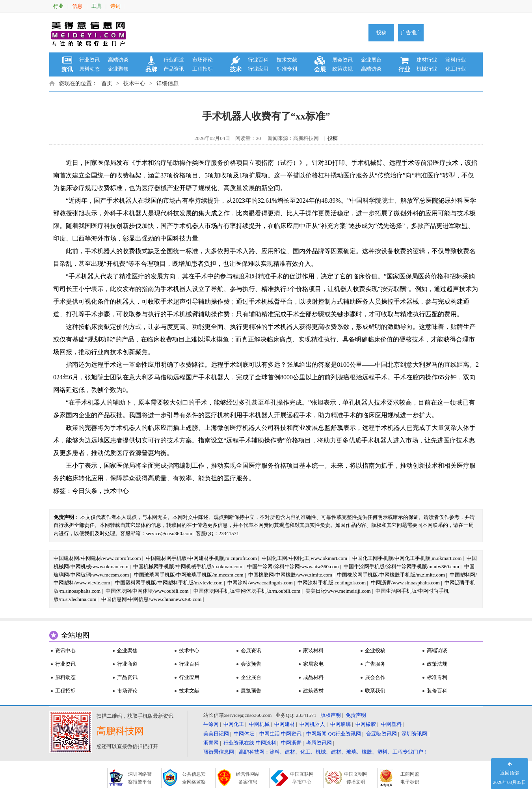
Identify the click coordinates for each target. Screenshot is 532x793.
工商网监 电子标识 (410, 778)
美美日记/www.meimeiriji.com (338, 591)
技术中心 (134, 83)
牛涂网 (211, 724)
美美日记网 (216, 734)
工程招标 (203, 69)
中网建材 (285, 724)
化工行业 (456, 69)
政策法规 (342, 69)
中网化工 (234, 724)
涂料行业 (456, 60)
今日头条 (85, 491)
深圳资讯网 (414, 734)
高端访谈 (118, 60)
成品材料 (313, 677)
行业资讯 (89, 60)
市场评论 (203, 60)
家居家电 (313, 664)
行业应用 (258, 69)
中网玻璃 (340, 724)
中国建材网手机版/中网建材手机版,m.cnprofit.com (201, 558)
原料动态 (89, 69)
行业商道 (174, 60)
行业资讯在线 (239, 743)
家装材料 (313, 650)
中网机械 (259, 724)
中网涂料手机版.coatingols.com (332, 583)
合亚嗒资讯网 (381, 734)
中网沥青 (291, 743)
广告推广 (411, 33)
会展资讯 (251, 650)
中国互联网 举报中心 (302, 778)
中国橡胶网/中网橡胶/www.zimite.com (290, 575)
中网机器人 (312, 724)
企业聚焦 (118, 69)
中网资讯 (291, 734)
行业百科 (258, 60)
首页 (107, 83)
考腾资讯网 (319, 743)
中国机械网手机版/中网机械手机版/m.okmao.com (188, 566)
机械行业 (427, 69)
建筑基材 (313, 691)
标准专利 (287, 69)
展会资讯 (342, 60)
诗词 (115, 6)
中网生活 (270, 734)
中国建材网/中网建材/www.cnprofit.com (97, 558)
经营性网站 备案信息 (248, 778)
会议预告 (251, 664)
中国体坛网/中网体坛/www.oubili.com (147, 591)
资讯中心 (65, 650)
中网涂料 (266, 743)
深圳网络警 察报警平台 (140, 778)
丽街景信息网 (219, 752)
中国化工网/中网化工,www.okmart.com (304, 558)
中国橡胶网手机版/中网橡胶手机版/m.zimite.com (391, 575)
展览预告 (251, 691)
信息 (77, 6)
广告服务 (375, 664)
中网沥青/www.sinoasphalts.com (405, 583)
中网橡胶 (366, 724)
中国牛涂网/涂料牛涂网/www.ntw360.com (293, 566)
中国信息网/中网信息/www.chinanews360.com (152, 599)
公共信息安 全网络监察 (194, 778)
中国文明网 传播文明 (356, 778)
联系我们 (375, 691)
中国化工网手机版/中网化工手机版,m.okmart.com (407, 558)
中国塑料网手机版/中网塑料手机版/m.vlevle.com (169, 583)
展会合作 (375, 677)
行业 (58, 6)
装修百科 (437, 691)
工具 (97, 6)
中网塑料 (391, 724)
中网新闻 (316, 734)
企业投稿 (375, 650)
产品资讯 (174, 69)
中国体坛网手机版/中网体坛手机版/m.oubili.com (247, 591)
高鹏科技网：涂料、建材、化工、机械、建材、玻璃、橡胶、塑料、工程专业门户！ (334, 752)
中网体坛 (244, 734)
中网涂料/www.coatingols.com (260, 583)
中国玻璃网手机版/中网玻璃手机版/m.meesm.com (189, 575)
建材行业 (427, 60)
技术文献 (287, 60)
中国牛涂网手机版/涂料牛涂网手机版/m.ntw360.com (401, 566)
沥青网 (211, 743)
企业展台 (371, 60)
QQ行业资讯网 (345, 734)
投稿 (381, 33)
